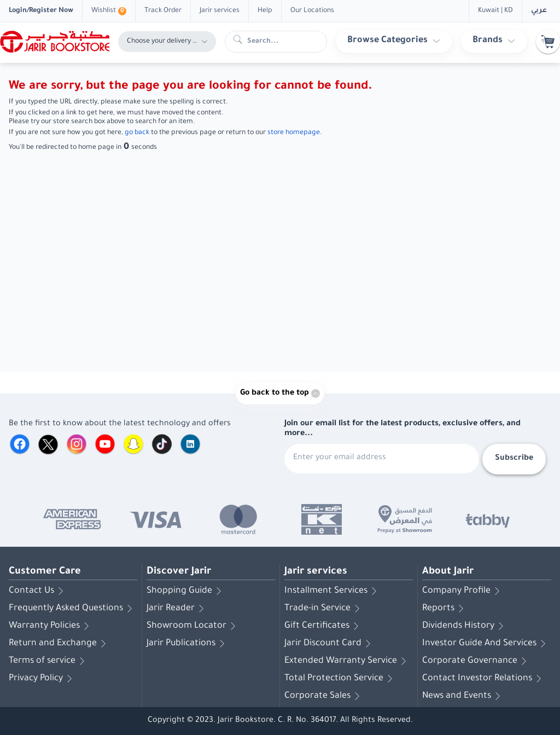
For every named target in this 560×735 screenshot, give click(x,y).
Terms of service (49, 661)
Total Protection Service (340, 679)
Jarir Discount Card (329, 644)
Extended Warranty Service (347, 661)
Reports (445, 609)
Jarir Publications (188, 644)
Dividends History (465, 626)
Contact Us (38, 591)
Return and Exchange (59, 644)
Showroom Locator (193, 626)
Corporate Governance (476, 661)
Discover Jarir (179, 572)
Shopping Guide (186, 591)
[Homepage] (55, 42)
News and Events (463, 696)
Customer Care (45, 572)
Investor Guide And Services (486, 644)
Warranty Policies (51, 626)
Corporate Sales (324, 696)
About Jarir (448, 572)
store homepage (294, 133)
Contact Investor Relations (484, 679)
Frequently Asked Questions (72, 609)
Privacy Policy (42, 679)
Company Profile (463, 591)
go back (137, 133)
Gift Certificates (323, 626)
